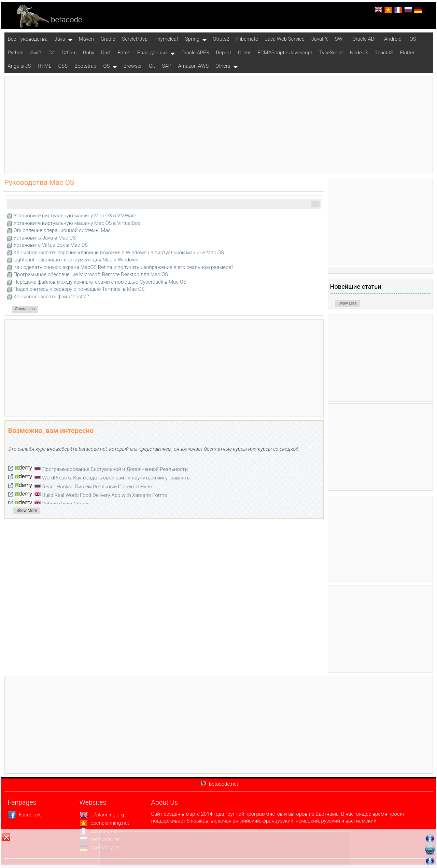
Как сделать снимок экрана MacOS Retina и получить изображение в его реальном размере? (124, 267)
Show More (27, 511)
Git (152, 66)
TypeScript (331, 53)
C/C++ (69, 53)
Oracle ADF (365, 39)
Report (224, 53)
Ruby (89, 53)
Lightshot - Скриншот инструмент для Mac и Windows (76, 260)
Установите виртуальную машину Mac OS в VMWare (75, 216)
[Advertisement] (218, 125)
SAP (167, 66)
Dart (106, 53)
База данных (152, 53)
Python (16, 53)
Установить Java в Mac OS (45, 238)
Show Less (25, 309)
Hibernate (247, 39)
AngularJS (19, 66)
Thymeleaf (166, 39)
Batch (124, 53)
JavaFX (320, 39)
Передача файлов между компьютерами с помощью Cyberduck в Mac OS (100, 282)
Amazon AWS (193, 66)
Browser (132, 66)
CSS (63, 66)
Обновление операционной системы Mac (62, 230)
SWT (340, 39)
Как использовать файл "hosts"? (51, 297)
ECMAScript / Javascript (285, 53)
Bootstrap (85, 66)
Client (244, 53)
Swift (36, 53)
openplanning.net (104, 823)
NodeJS (359, 53)
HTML (44, 66)
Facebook (24, 815)
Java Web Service (285, 39)
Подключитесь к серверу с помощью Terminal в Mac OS (79, 289)
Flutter (407, 53)
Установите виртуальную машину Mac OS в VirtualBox (77, 223)
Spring (192, 39)
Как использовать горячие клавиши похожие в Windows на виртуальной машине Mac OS (119, 253)
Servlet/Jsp (135, 39)
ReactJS (384, 53)
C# (52, 53)
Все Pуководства (28, 39)
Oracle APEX (195, 53)
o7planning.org (102, 815)
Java (60, 39)
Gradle (108, 39)
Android (393, 39)
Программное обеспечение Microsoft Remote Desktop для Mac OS (91, 274)
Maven (86, 39)
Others (223, 66)
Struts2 (221, 39)
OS (106, 66)
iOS (412, 39)
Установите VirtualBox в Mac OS (51, 245)
